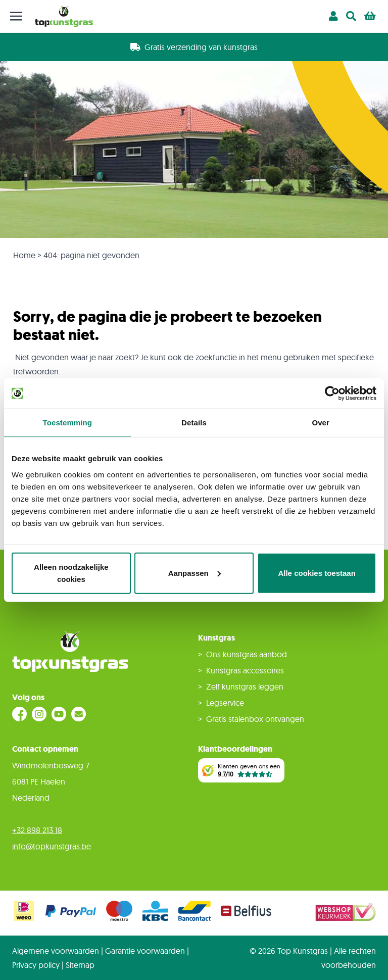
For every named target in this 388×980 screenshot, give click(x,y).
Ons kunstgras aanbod (247, 654)
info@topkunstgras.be (52, 846)
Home (24, 255)
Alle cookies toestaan (317, 573)
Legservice (225, 703)
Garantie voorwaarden (145, 951)
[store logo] (64, 16)
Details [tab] (194, 423)
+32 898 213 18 (37, 830)
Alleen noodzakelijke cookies (71, 573)
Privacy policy (36, 965)
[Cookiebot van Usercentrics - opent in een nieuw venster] (332, 394)
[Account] (333, 16)
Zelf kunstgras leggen (245, 687)
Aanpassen (195, 573)
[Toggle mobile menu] (16, 16)
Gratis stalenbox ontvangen (255, 719)
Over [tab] (321, 423)
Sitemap (80, 965)
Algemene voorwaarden (56, 951)
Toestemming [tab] (68, 423)
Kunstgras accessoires (245, 670)
